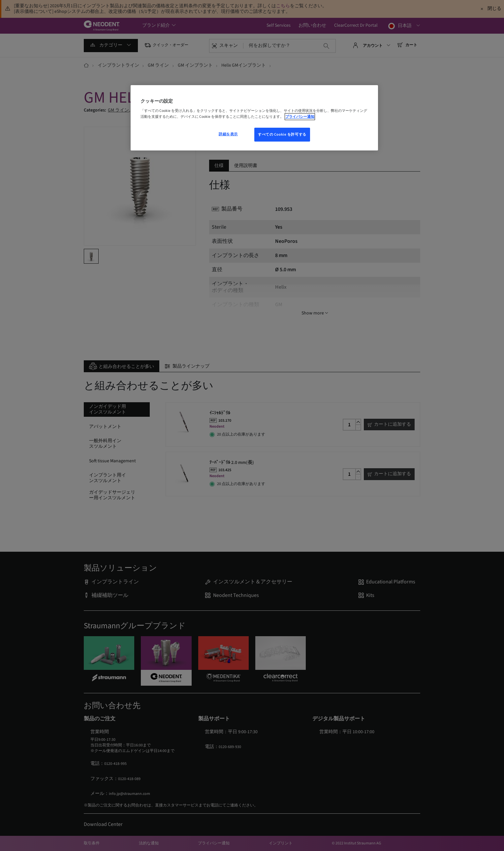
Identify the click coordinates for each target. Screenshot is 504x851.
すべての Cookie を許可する (282, 134)
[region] (254, 118)
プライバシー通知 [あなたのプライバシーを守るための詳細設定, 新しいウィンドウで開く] (300, 117)
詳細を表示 (228, 134)
